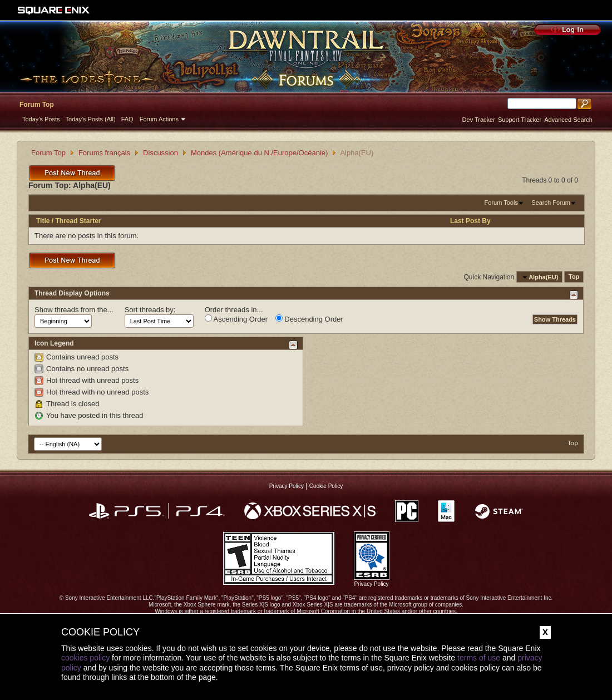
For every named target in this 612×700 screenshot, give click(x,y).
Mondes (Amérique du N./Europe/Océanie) (259, 153)
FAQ (127, 119)
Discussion (161, 153)
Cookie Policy (326, 486)
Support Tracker (520, 120)
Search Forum (551, 203)
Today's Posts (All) (91, 119)
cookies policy (85, 658)
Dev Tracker (479, 120)
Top (574, 277)
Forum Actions (159, 119)
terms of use (479, 658)
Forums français (104, 153)
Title (43, 221)
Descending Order (309, 319)
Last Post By (470, 221)
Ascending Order (236, 319)
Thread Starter (78, 221)
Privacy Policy (287, 486)
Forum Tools (501, 203)
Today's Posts (41, 119)
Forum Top (37, 105)
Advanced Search (568, 120)
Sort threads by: (150, 310)
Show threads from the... (74, 310)
